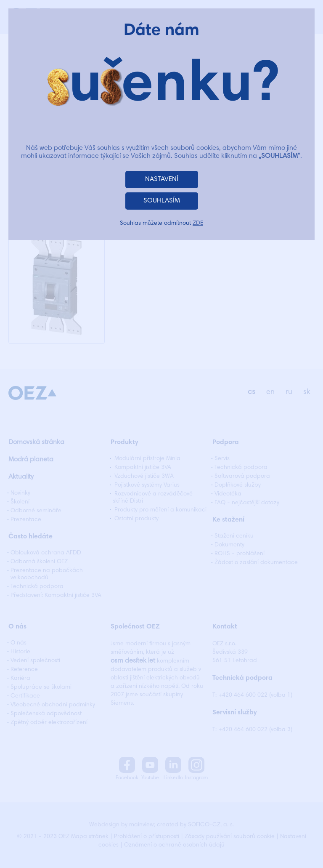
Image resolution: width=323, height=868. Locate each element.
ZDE (198, 224)
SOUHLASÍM (162, 201)
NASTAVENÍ (162, 179)
